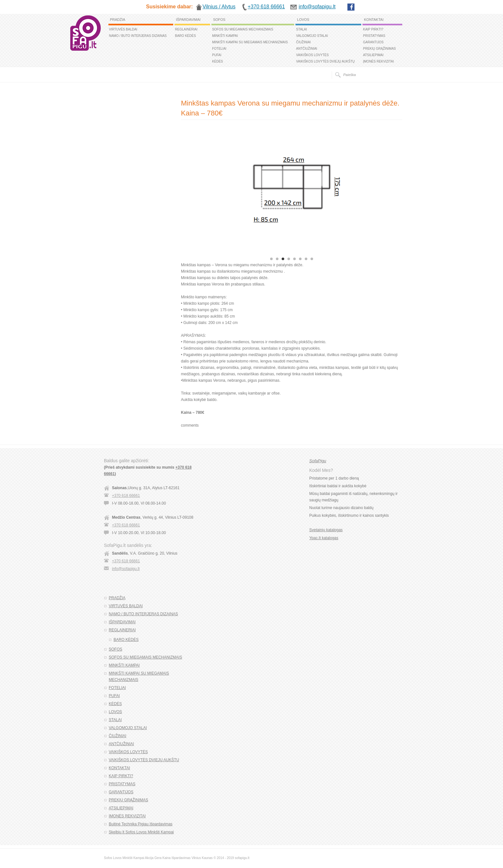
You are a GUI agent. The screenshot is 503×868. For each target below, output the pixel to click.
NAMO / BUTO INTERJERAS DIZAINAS (138, 36)
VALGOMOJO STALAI (312, 36)
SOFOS (219, 20)
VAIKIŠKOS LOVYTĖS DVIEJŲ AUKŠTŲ (325, 61)
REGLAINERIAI (186, 29)
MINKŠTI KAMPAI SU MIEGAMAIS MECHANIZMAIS (250, 42)
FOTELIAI (219, 49)
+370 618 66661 (126, 496)
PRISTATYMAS (374, 36)
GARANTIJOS (373, 42)
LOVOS (303, 20)
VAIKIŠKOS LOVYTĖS (312, 55)
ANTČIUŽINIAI (307, 49)
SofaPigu (318, 461)
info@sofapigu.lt (126, 569)
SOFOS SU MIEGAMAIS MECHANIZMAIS (243, 29)
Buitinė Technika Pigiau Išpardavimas (141, 824)
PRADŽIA (118, 20)
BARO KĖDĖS (186, 36)
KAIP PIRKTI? (373, 29)
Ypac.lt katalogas (324, 538)
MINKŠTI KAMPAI (225, 36)
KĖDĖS (217, 61)
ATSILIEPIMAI (373, 55)
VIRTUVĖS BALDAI (123, 29)
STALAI (302, 29)
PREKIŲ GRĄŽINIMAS (379, 49)
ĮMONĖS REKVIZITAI (379, 61)
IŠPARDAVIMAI (188, 20)
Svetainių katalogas (326, 530)
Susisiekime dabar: (169, 7)
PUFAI (217, 55)
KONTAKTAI (374, 20)
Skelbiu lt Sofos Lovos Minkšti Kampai (141, 832)
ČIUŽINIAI (303, 42)
